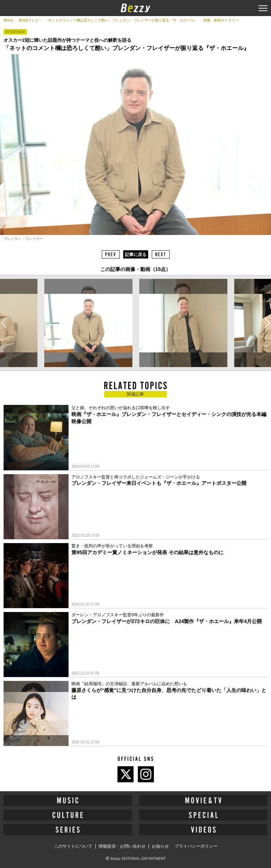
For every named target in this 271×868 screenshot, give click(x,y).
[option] (88, 323)
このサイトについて (73, 846)
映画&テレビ (29, 20)
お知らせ (160, 846)
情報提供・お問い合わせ (122, 846)
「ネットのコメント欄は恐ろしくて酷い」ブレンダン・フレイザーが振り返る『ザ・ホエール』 (121, 20)
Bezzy (8, 20)
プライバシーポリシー (196, 846)
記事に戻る (136, 255)
